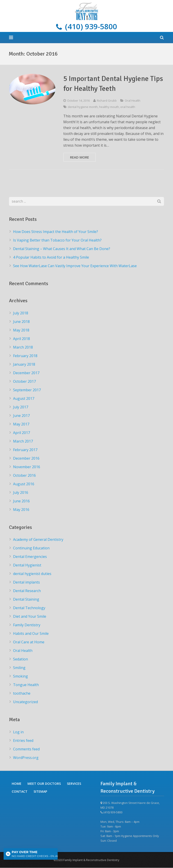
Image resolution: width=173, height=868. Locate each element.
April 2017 (22, 433)
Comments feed (26, 749)
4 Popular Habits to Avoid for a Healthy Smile (51, 257)
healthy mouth (109, 107)
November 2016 (27, 467)
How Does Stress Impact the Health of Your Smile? (56, 232)
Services (74, 784)
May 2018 (21, 330)
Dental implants (26, 582)
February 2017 (25, 450)
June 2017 (21, 416)
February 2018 (25, 356)
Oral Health (133, 101)
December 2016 (26, 458)
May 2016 (21, 510)
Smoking (20, 676)
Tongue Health (26, 685)
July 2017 (21, 407)
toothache (22, 694)
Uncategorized (25, 702)
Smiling (19, 668)
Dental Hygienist (27, 565)
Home (17, 784)
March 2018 (23, 347)
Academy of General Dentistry (38, 540)
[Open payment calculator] (31, 854)
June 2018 (21, 322)
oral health (128, 107)
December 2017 (26, 373)
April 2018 (22, 339)
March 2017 (23, 441)
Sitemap (40, 791)
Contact (20, 791)
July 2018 (21, 313)
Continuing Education (31, 548)
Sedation (20, 659)
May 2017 (21, 424)
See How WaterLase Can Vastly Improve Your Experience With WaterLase (75, 266)
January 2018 (24, 364)
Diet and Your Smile (30, 617)
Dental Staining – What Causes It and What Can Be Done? (62, 249)
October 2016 (24, 475)
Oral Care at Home (29, 642)
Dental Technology (29, 608)
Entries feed (23, 741)
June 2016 (21, 501)
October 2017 (24, 381)
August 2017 (24, 398)
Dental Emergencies (30, 557)
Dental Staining (26, 600)
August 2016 (24, 484)
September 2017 (27, 390)
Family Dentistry (27, 625)
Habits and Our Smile (31, 634)
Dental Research (27, 591)
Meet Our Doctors (44, 784)
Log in (18, 732)
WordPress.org (26, 758)
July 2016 (21, 492)
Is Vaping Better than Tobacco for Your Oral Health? (57, 240)
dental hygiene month (83, 107)
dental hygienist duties (32, 574)
